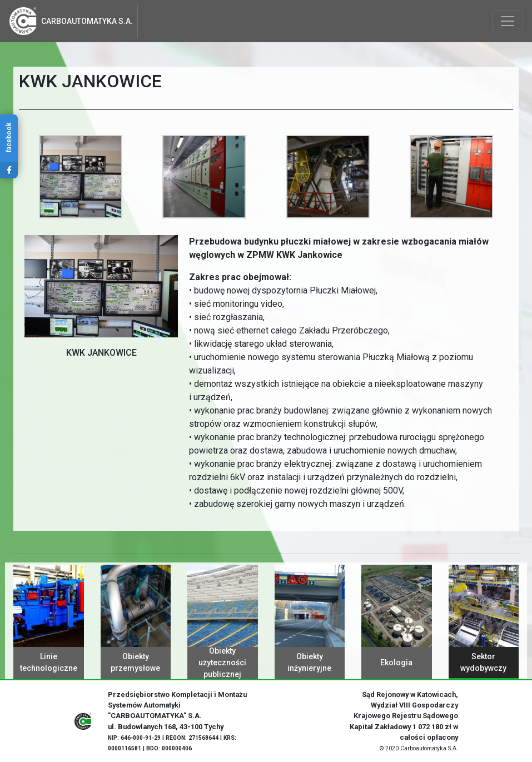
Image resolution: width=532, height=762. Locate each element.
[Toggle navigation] (508, 21)
